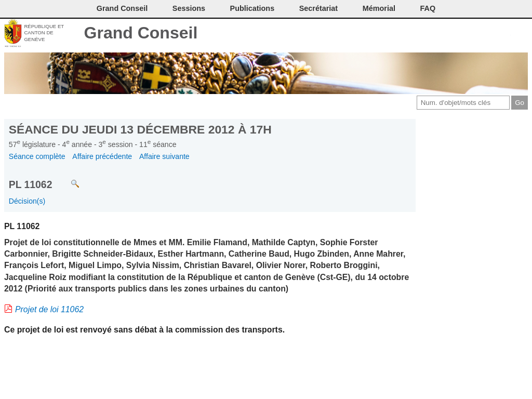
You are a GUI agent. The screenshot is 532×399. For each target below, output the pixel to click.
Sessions (189, 8)
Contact (434, 34)
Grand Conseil (141, 33)
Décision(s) (27, 201)
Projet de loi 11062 (49, 309)
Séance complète (37, 156)
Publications (252, 8)
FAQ (428, 8)
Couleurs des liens (486, 34)
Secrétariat (318, 8)
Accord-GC (503, 34)
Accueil (520, 34)
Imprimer (451, 34)
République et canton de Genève (44, 33)
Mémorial (379, 8)
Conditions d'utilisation (468, 34)
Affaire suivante (164, 156)
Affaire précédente (102, 156)
